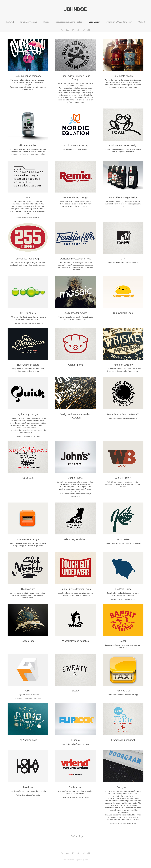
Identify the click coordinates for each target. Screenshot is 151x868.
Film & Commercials (29, 22)
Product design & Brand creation (69, 22)
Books (46, 22)
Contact (142, 22)
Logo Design (94, 22)
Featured (10, 22)
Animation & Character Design (119, 22)
